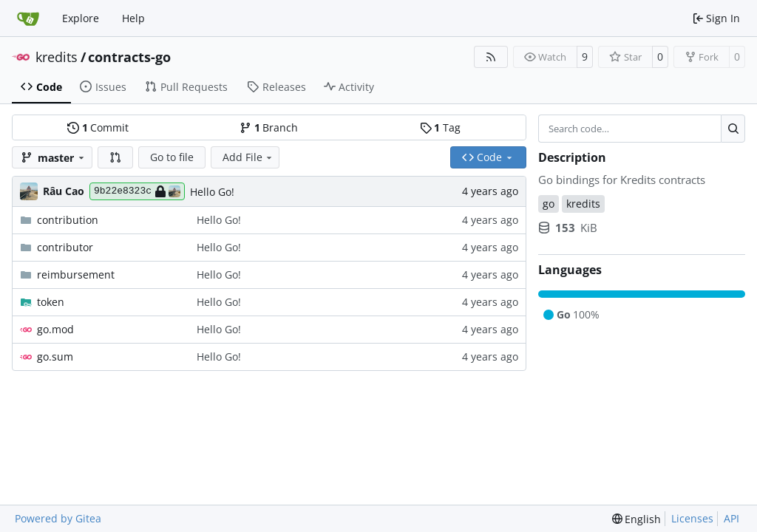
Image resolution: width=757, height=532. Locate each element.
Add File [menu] (248, 157)
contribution (68, 220)
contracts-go (129, 57)
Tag (440, 127)
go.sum (55, 357)
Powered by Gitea (58, 518)
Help (133, 18)
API (731, 518)
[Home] (28, 18)
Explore (81, 18)
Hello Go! (212, 192)
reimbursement (76, 274)
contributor (65, 247)
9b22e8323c (137, 191)
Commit (98, 127)
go (549, 204)
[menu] (637, 519)
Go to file (172, 157)
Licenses (692, 518)
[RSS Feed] (491, 57)
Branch (269, 127)
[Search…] (733, 129)
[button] (115, 157)
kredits (57, 57)
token (51, 302)
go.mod (55, 329)
